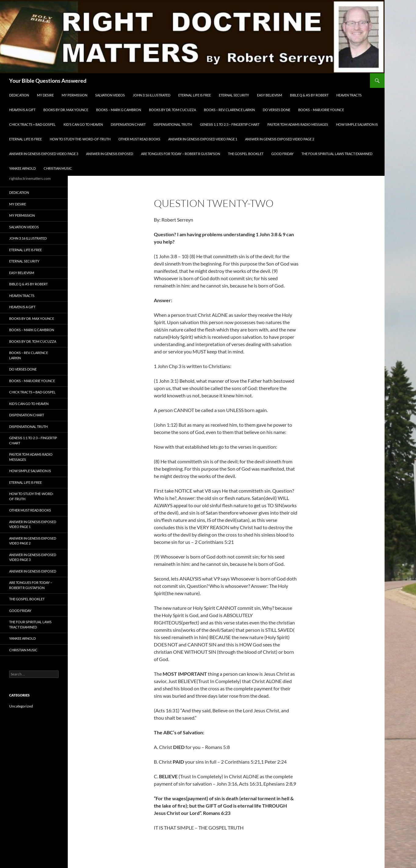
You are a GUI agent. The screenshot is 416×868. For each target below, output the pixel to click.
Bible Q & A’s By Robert (309, 95)
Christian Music (58, 168)
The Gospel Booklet (246, 154)
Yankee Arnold (22, 168)
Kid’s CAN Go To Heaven (83, 124)
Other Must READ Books (139, 139)
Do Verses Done (277, 110)
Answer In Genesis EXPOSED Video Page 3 (44, 154)
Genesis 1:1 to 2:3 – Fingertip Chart (230, 124)
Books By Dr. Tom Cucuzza (172, 110)
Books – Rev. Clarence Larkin (229, 110)
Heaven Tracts (349, 95)
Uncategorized (21, 706)
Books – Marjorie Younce (321, 110)
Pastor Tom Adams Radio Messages (298, 124)
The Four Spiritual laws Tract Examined (337, 154)
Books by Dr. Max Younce (66, 110)
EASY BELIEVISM (269, 95)
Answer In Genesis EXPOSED (110, 154)
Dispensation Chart (128, 124)
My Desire (45, 95)
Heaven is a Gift (22, 110)
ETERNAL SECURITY (234, 95)
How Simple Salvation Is (357, 124)
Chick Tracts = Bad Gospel (32, 124)
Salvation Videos (110, 95)
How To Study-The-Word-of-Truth (80, 139)
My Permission (74, 95)
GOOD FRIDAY (282, 154)
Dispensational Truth (173, 124)
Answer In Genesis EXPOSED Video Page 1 (203, 139)
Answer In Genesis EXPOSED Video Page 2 (280, 139)
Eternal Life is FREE (195, 95)
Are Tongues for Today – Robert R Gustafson (181, 154)
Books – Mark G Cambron (119, 110)
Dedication (19, 95)
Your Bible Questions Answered (48, 81)
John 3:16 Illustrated (152, 95)
